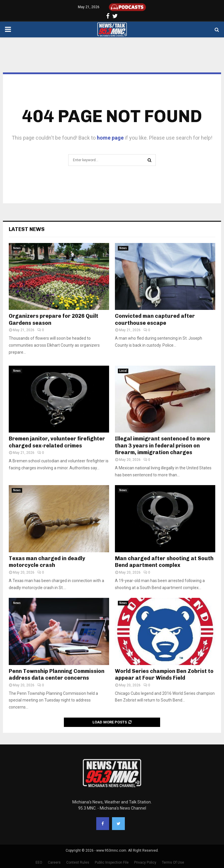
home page (110, 138)
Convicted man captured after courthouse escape (155, 319)
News (17, 248)
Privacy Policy (145, 862)
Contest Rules (78, 862)
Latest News (27, 229)
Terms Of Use (173, 862)
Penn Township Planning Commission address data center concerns (57, 675)
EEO (39, 862)
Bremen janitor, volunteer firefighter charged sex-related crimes (57, 442)
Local (123, 371)
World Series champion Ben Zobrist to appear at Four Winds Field (164, 675)
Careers (54, 862)
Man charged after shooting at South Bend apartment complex (164, 562)
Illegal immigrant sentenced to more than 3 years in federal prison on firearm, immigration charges (162, 446)
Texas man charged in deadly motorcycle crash (47, 562)
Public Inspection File (112, 862)
